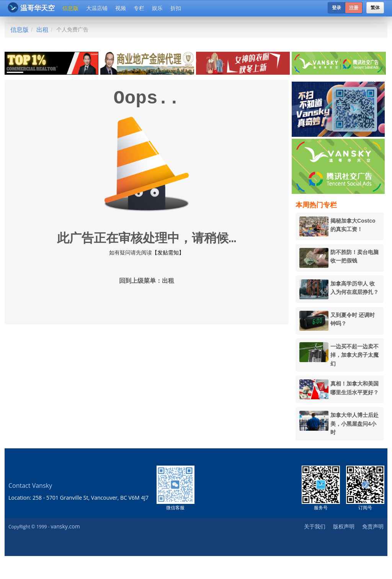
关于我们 (315, 526)
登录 (336, 8)
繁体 (375, 8)
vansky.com (65, 526)
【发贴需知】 (168, 253)
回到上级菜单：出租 (147, 281)
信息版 (70, 8)
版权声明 (344, 526)
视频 (121, 8)
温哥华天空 (31, 7)
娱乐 (157, 8)
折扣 (176, 8)
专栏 (139, 8)
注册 (354, 8)
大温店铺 (97, 8)
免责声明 (373, 526)
